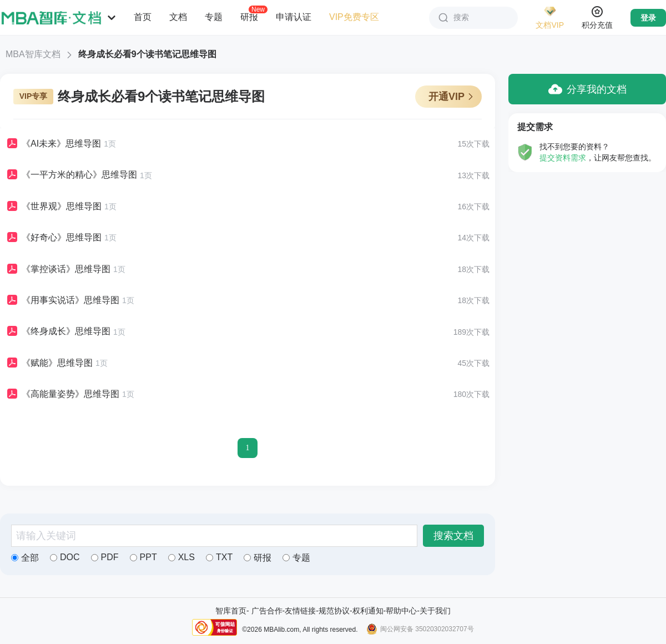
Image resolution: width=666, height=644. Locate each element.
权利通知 (368, 611)
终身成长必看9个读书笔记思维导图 (147, 54)
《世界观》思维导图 (54, 207)
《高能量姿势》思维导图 (62, 394)
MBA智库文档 (33, 54)
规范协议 (334, 611)
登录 (648, 18)
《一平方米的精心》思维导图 (71, 175)
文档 (178, 17)
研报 (249, 17)
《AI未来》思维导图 (53, 144)
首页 (143, 17)
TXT (219, 557)
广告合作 (267, 611)
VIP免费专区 (354, 17)
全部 (25, 558)
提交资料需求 (563, 158)
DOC (65, 557)
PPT (143, 557)
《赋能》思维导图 (49, 363)
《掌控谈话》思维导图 (58, 269)
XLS (181, 557)
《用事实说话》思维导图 (62, 300)
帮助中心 (401, 611)
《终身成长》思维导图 (58, 331)
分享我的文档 (587, 89)
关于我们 (435, 611)
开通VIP (452, 97)
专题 (214, 17)
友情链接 (300, 611)
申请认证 (294, 17)
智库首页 (231, 611)
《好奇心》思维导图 (54, 238)
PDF (105, 557)
